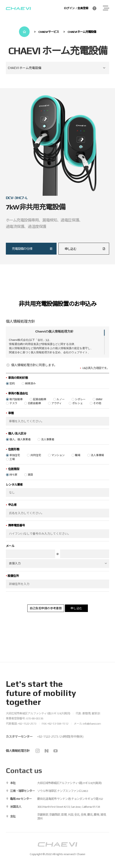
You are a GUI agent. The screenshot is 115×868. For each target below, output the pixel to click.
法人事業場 (97, 461)
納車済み (30, 390)
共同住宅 (36, 461)
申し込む (76, 614)
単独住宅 (15, 461)
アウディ (57, 409)
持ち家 (13, 481)
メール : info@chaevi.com (87, 724)
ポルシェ (78, 409)
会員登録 (83, 8)
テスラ (13, 409)
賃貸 (30, 481)
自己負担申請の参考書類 (46, 614)
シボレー (80, 405)
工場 (12, 465)
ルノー (61, 405)
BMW (99, 405)
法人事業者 (48, 446)
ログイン (69, 8)
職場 (78, 461)
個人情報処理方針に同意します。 (32, 371)
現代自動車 (16, 405)
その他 (97, 409)
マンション (58, 461)
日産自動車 (34, 409)
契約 (12, 390)
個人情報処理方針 (18, 751)
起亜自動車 (40, 405)
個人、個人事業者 (20, 446)
